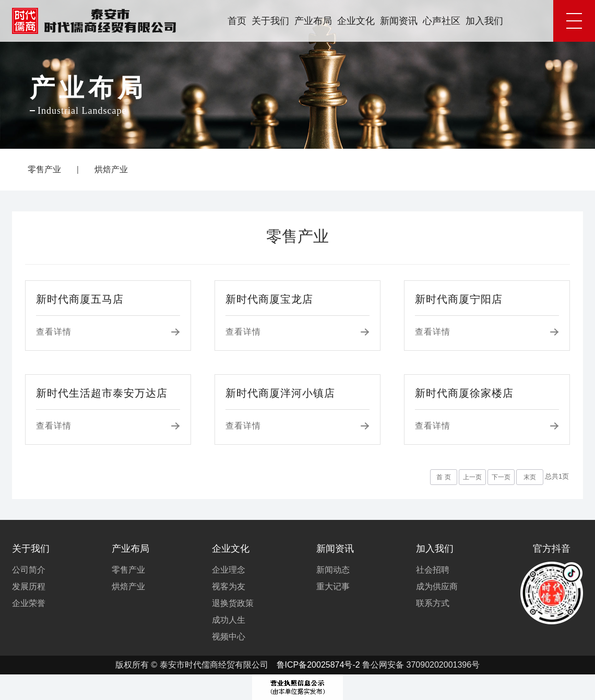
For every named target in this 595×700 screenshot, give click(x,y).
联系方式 (433, 603)
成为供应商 (437, 586)
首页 (237, 21)
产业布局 (313, 21)
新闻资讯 (399, 21)
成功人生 (229, 620)
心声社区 (442, 21)
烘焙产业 (111, 169)
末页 (530, 477)
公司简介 (29, 570)
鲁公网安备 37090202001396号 (421, 665)
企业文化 (356, 21)
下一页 (501, 477)
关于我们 (270, 21)
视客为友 (229, 586)
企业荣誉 (29, 603)
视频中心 (229, 637)
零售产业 (44, 169)
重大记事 (333, 586)
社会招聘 (433, 570)
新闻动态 (333, 570)
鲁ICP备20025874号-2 (318, 665)
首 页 (443, 477)
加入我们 (484, 21)
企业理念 (229, 570)
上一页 (472, 477)
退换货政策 (233, 603)
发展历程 (29, 586)
